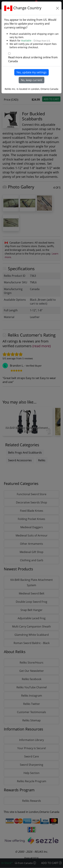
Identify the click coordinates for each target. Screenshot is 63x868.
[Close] (57, 8)
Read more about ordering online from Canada (33, 59)
